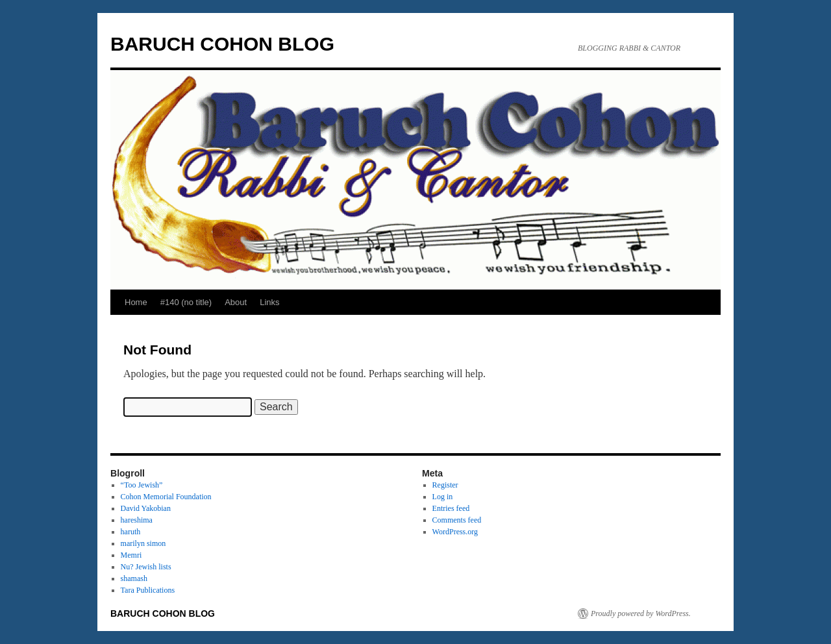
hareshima (137, 520)
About (236, 302)
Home (136, 302)
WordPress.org (455, 532)
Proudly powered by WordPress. (641, 613)
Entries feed (451, 508)
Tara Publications (148, 590)
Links (269, 302)
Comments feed (457, 520)
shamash (134, 578)
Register (445, 485)
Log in (443, 497)
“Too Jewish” (142, 485)
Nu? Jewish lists (146, 567)
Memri (131, 555)
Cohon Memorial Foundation (166, 497)
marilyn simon (143, 543)
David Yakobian (146, 508)
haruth (131, 532)
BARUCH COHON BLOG (222, 44)
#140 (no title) (186, 302)
